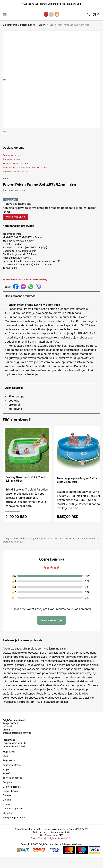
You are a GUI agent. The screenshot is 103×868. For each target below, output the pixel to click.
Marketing (8, 824)
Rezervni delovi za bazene (15, 174)
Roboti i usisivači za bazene (16, 182)
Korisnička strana (12, 776)
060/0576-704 (74, 4)
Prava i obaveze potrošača (51, 713)
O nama (7, 811)
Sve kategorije (10, 25)
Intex (5, 189)
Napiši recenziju (51, 631)
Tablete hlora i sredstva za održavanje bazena (25, 178)
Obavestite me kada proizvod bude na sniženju (26, 290)
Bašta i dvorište (28, 25)
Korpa (6, 780)
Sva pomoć (8, 793)
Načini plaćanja (11, 802)
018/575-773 (32, 4)
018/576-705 (59, 4)
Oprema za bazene (12, 166)
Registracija (9, 771)
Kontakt (7, 815)
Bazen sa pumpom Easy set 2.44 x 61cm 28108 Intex (77, 491)
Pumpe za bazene (11, 170)
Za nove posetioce (12, 789)
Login (6, 767)
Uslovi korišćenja (12, 798)
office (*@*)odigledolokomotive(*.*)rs (54, 849)
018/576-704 (46, 4)
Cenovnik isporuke (13, 819)
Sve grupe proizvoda (14, 828)
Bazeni (42, 25)
